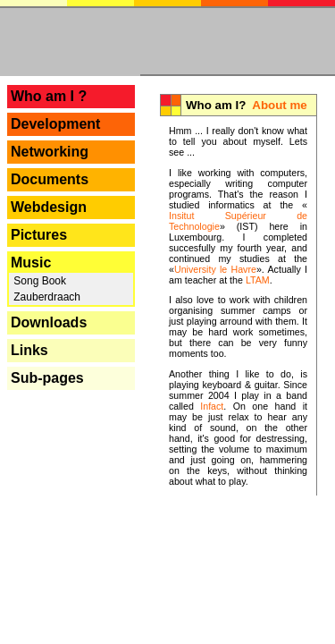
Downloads (49, 322)
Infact (212, 406)
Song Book (38, 281)
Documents (50, 179)
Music (31, 263)
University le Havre (215, 269)
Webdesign (49, 207)
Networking (50, 152)
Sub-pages (47, 378)
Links (29, 350)
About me (279, 105)
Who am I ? (49, 96)
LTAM (258, 280)
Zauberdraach (46, 297)
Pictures (39, 235)
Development (55, 124)
